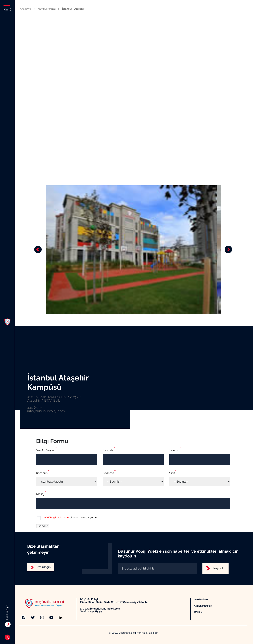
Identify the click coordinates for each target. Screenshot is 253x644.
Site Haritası (201, 599)
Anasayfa (25, 9)
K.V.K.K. (199, 612)
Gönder (43, 526)
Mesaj (40, 494)
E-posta (108, 450)
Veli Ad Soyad (46, 450)
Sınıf (172, 473)
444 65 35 (96, 611)
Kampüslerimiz (47, 9)
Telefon (174, 450)
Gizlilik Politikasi (203, 606)
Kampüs (42, 473)
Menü (7, 8)
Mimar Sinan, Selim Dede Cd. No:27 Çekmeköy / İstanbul (115, 602)
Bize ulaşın (43, 567)
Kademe (108, 473)
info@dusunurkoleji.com (105, 609)
